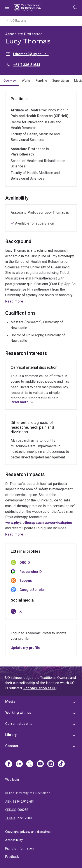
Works (26, 81)
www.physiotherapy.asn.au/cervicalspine (39, 523)
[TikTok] (61, 764)
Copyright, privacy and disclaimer (28, 832)
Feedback (12, 857)
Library (11, 735)
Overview (10, 81)
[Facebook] (9, 764)
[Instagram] (51, 764)
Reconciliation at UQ (40, 688)
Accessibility (14, 840)
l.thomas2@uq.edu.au (31, 54)
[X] (30, 764)
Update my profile (25, 648)
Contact (12, 746)
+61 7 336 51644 (27, 65)
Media (10, 702)
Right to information (19, 848)
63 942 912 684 (24, 802)
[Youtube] (40, 764)
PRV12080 (24, 818)
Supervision (61, 81)
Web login (12, 780)
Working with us (18, 713)
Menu (7, 8)
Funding (41, 81)
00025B (23, 810)
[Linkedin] (19, 764)
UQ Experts (18, 21)
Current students (19, 724)
